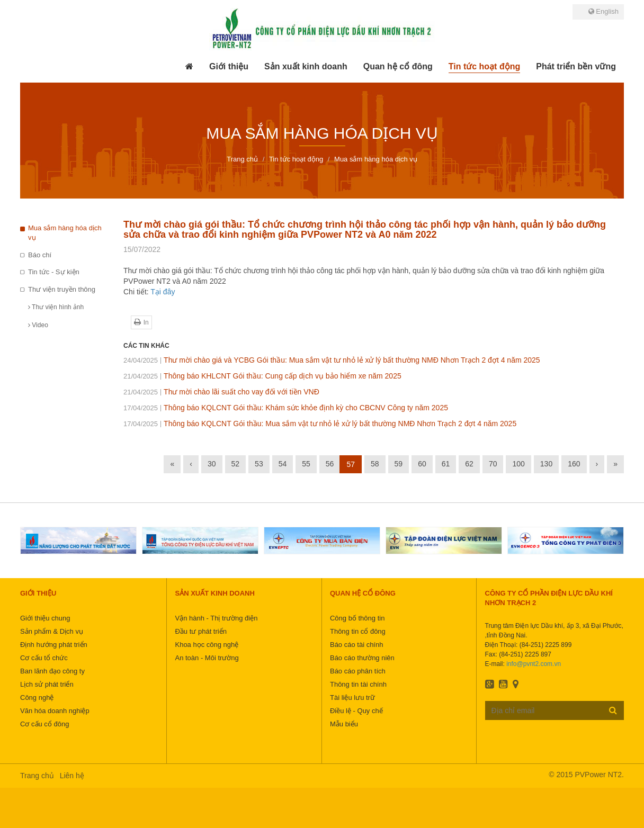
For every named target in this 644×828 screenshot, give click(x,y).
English (603, 11)
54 (283, 464)
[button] (229, 67)
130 (546, 464)
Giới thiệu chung (45, 618)
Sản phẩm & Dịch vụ (52, 631)
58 (375, 464)
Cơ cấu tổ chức (44, 658)
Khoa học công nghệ (207, 645)
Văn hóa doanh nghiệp (55, 711)
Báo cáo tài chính (356, 645)
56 (330, 464)
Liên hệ (72, 776)
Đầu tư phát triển (200, 631)
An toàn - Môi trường (207, 658)
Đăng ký (613, 710)
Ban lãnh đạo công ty (52, 671)
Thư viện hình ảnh (56, 307)
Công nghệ (37, 697)
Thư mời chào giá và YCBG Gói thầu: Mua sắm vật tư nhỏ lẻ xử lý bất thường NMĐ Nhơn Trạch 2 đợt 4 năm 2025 (332, 360)
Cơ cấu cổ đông (44, 724)
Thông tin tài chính (358, 684)
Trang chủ (37, 776)
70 (493, 464)
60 (422, 464)
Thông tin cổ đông (358, 631)
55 (306, 464)
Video (38, 325)
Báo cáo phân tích (358, 671)
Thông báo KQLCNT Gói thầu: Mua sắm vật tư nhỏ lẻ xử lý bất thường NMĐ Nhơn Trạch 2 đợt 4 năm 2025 (320, 424)
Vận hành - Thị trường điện (216, 618)
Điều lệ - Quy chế (356, 711)
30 (212, 464)
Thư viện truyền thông (62, 289)
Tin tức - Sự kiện (54, 272)
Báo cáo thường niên (362, 658)
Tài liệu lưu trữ (352, 697)
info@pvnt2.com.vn (534, 664)
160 (574, 464)
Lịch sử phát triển (47, 684)
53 (259, 464)
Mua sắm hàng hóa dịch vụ (65, 233)
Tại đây (163, 292)
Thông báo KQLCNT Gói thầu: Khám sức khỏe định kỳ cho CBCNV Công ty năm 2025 (286, 408)
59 (399, 464)
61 (446, 464)
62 (469, 464)
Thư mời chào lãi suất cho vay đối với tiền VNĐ (221, 392)
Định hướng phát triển (54, 645)
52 (236, 464)
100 (518, 464)
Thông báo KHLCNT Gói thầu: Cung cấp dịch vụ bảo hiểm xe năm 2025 (262, 376)
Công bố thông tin (357, 618)
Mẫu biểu (344, 724)
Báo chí (40, 255)
